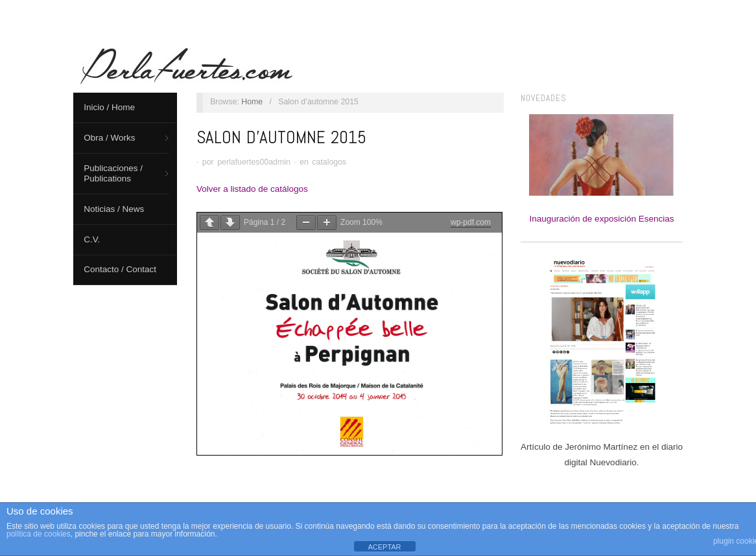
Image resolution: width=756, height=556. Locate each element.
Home (252, 102)
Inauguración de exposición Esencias (602, 169)
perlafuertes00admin (254, 162)
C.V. (92, 239)
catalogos (329, 162)
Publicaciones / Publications (113, 173)
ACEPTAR (384, 547)
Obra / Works (109, 138)
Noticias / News (114, 209)
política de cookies (39, 534)
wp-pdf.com (471, 222)
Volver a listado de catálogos (252, 189)
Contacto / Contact (120, 269)
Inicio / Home (109, 107)
